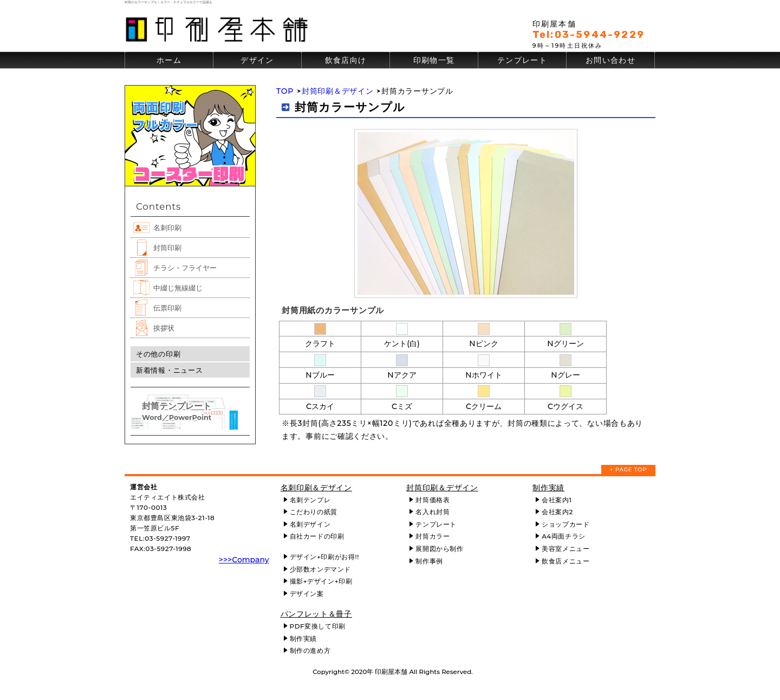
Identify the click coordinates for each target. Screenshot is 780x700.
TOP (285, 91)
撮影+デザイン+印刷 (321, 581)
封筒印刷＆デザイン (337, 91)
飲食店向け (346, 60)
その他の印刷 (158, 354)
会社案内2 (557, 512)
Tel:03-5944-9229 (589, 35)
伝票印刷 (167, 308)
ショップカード (565, 524)
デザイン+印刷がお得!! (324, 557)
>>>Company (244, 560)
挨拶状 (164, 328)
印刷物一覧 (434, 60)
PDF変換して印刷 (318, 626)
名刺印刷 (167, 228)
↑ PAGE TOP (628, 469)
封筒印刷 (167, 248)
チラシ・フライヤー (185, 268)
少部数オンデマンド (320, 569)
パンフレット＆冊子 (316, 614)
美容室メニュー (565, 549)
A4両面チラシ (564, 536)
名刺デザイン (310, 524)
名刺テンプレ (310, 500)
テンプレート (522, 60)
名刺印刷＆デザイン (316, 488)
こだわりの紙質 (314, 512)
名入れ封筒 (433, 512)
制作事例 (429, 561)
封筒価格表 (433, 500)
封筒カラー (433, 536)
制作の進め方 (310, 650)
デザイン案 (307, 594)
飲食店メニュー (565, 561)
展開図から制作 (439, 549)
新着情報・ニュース (169, 370)
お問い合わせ (610, 60)
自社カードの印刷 (317, 536)
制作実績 (303, 639)
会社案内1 (557, 500)
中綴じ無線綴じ (178, 288)
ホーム (169, 60)
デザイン (257, 60)
